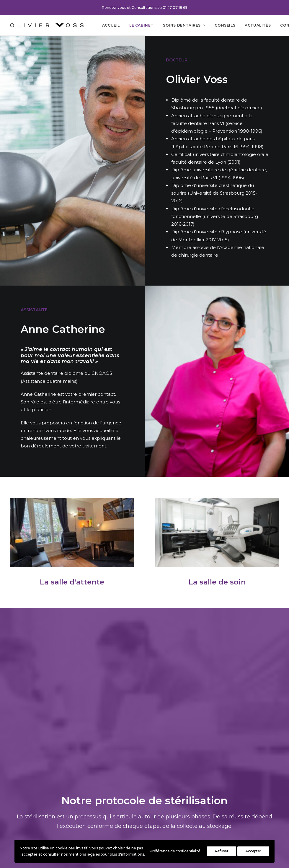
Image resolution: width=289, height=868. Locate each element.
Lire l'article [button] (145, 684)
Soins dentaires (184, 25)
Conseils (225, 25)
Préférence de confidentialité (175, 851)
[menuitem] (111, 25)
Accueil (111, 25)
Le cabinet (141, 25)
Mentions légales (132, 806)
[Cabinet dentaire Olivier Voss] (47, 25)
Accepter (253, 851)
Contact (122, 798)
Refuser (222, 851)
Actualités (258, 25)
